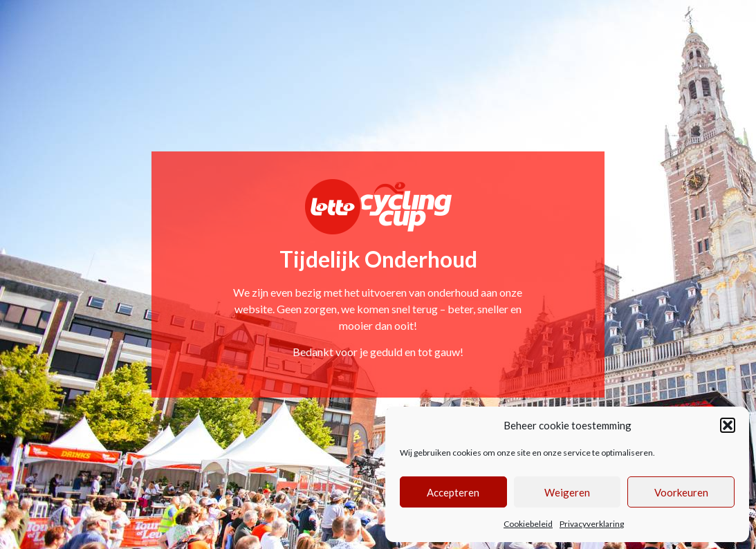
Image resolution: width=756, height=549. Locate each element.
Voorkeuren (681, 492)
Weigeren (567, 492)
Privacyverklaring (592, 524)
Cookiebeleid (528, 524)
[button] (728, 425)
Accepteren (453, 492)
